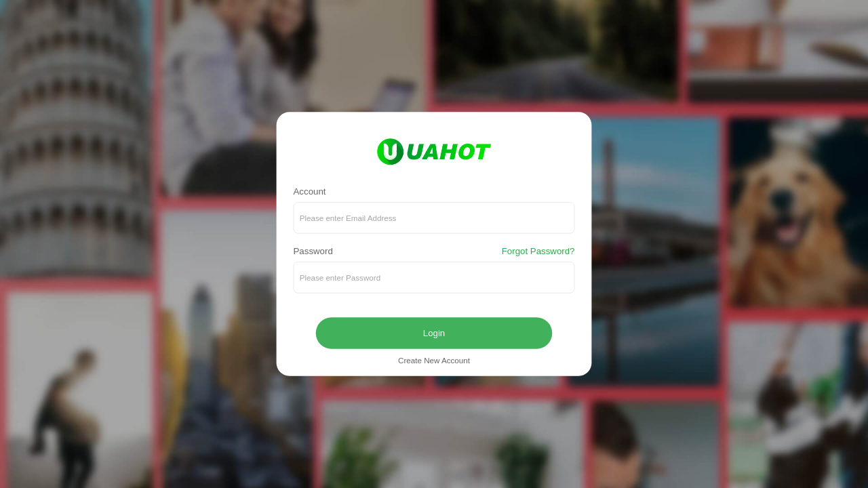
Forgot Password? (538, 252)
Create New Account (434, 361)
